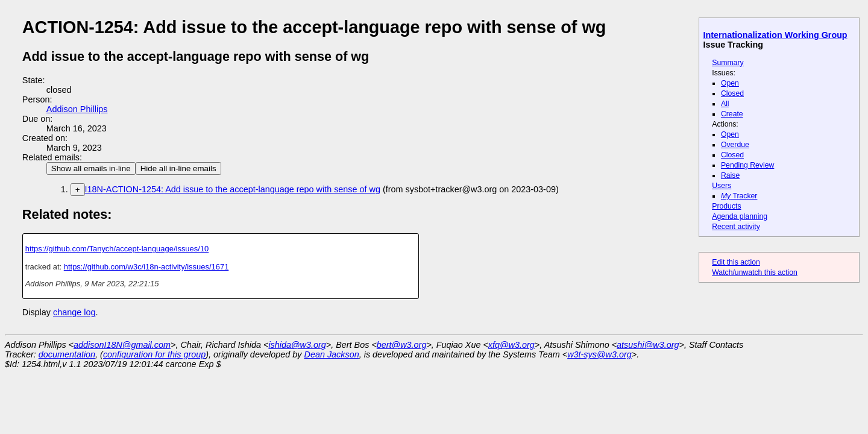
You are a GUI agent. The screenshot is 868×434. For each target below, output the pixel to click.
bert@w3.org (402, 345)
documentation (67, 354)
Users (722, 186)
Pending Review (747, 165)
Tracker (739, 196)
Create (732, 114)
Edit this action (736, 262)
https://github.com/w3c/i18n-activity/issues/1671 (146, 267)
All (725, 104)
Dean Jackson (332, 354)
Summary (728, 63)
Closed (732, 93)
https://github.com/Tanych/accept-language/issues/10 (117, 249)
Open (730, 83)
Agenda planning (740, 216)
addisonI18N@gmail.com (122, 345)
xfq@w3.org (511, 345)
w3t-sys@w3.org (599, 354)
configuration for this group (154, 354)
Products (726, 206)
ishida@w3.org (297, 345)
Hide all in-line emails (178, 168)
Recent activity (736, 227)
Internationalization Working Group (775, 35)
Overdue (735, 145)
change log (74, 312)
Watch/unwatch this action (755, 272)
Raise (730, 175)
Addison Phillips (77, 109)
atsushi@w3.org (648, 345)
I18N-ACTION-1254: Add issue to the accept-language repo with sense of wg (233, 189)
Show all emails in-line (91, 168)
